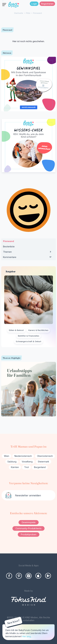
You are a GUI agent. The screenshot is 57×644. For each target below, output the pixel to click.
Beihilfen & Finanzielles (29, 336)
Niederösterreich (23, 456)
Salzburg (12, 462)
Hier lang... (27, 636)
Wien (7, 456)
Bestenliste (9, 246)
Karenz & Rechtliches (38, 330)
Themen (29, 252)
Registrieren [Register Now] (47, 4)
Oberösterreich (45, 456)
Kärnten (15, 467)
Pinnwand (9, 241)
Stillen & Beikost (16, 330)
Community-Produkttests (28, 528)
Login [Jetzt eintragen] (34, 4)
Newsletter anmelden (28, 495)
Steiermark (43, 462)
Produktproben (29, 534)
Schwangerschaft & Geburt (28, 341)
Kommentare (29, 258)
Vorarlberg (27, 462)
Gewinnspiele (29, 522)
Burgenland (40, 467)
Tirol (26, 467)
